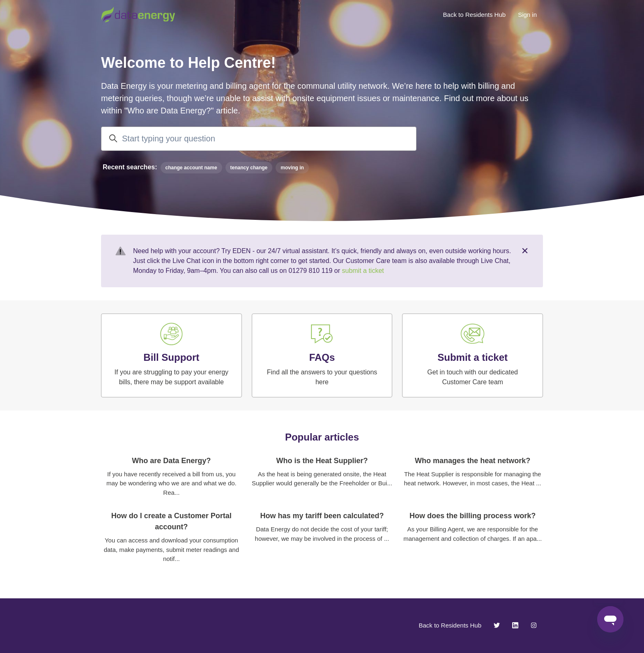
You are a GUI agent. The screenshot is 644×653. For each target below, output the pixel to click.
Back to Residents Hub (475, 15)
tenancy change (249, 168)
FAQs (322, 357)
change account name (191, 168)
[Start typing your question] (259, 139)
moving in (292, 168)
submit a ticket (363, 271)
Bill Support (171, 357)
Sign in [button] (527, 15)
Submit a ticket (473, 357)
